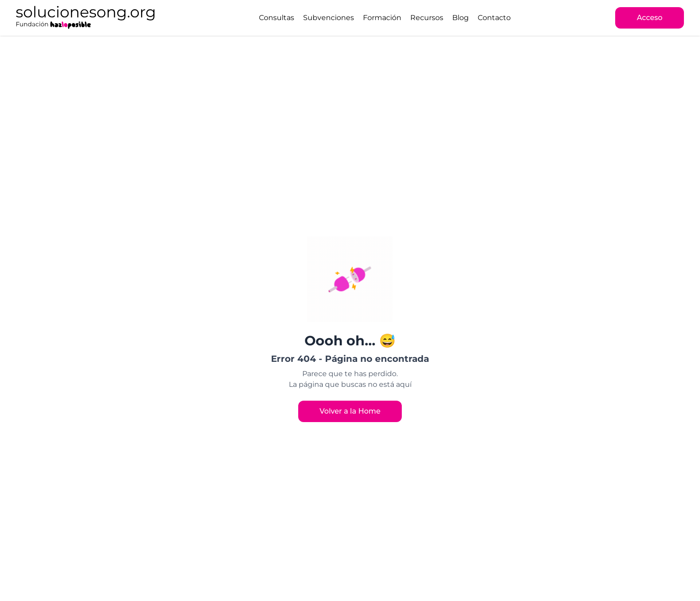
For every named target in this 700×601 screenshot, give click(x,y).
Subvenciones (329, 18)
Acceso (650, 18)
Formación (382, 18)
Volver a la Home (350, 411)
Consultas (277, 18)
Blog (460, 18)
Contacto (494, 18)
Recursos (427, 18)
